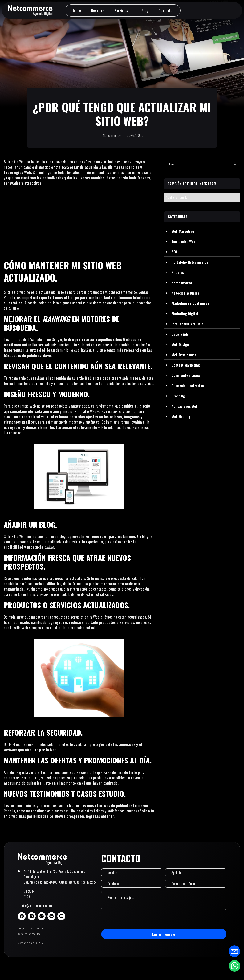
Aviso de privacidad (29, 934)
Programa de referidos (31, 928)
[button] (123, 10)
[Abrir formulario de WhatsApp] (234, 966)
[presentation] (130, 919)
